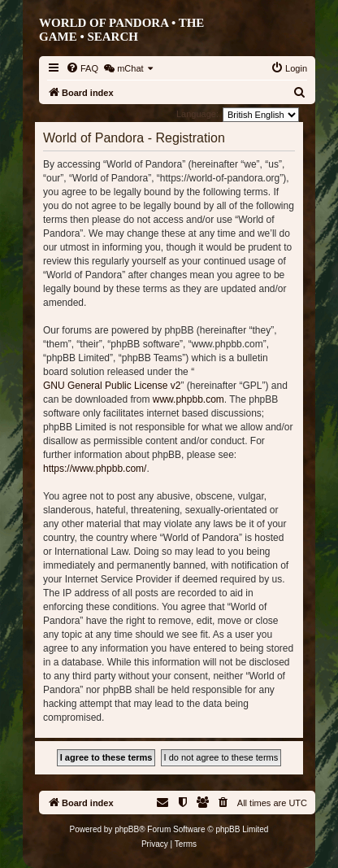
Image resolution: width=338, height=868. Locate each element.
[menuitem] (82, 68)
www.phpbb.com (188, 399)
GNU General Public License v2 (112, 386)
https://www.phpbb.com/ (95, 469)
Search (113, 37)
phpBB (127, 829)
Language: (197, 114)
